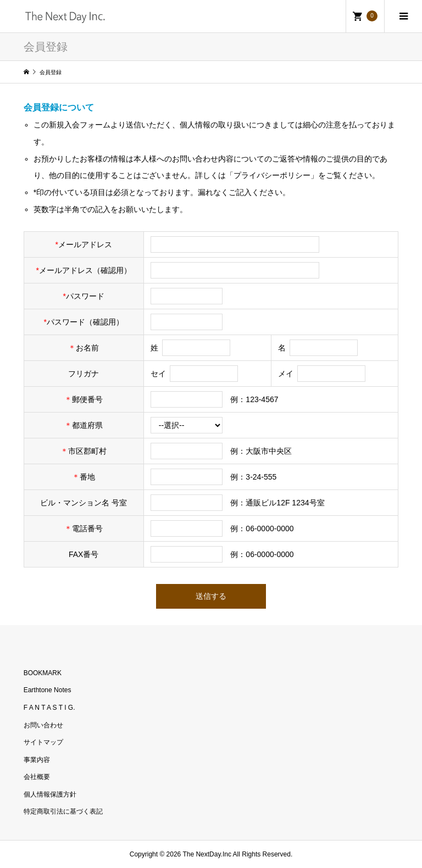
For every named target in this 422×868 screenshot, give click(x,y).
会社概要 (37, 777)
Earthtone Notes (48, 690)
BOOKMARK (43, 673)
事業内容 (37, 760)
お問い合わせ (43, 725)
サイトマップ (43, 742)
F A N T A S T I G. (49, 708)
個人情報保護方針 (50, 794)
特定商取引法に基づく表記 (63, 811)
